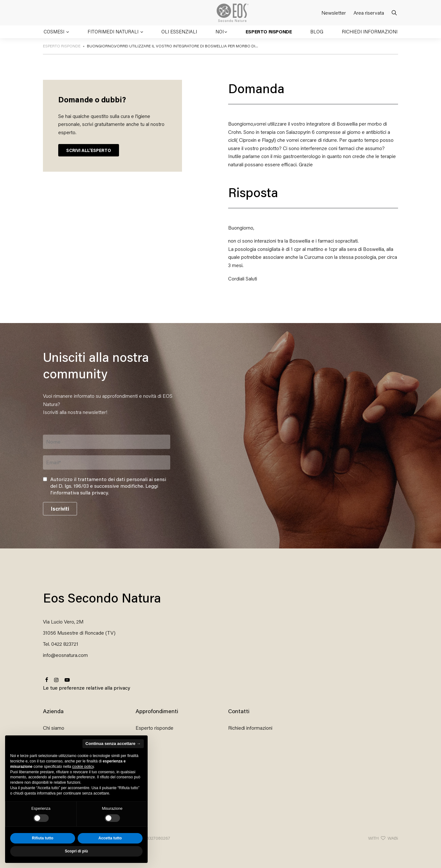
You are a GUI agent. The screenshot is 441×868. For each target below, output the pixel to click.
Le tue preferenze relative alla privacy (87, 688)
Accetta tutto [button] (110, 838)
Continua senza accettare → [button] (113, 744)
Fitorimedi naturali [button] (114, 31)
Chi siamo (54, 728)
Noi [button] (220, 31)
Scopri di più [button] (77, 851)
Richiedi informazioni (370, 31)
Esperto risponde (269, 31)
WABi (393, 838)
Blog (317, 31)
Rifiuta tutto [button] (42, 838)
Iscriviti (60, 509)
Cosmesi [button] (55, 31)
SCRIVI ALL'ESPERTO (89, 150)
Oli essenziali (179, 31)
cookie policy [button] (83, 767)
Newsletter (334, 13)
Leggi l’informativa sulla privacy (104, 489)
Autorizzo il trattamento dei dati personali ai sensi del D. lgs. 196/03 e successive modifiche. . (108, 486)
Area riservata (369, 13)
